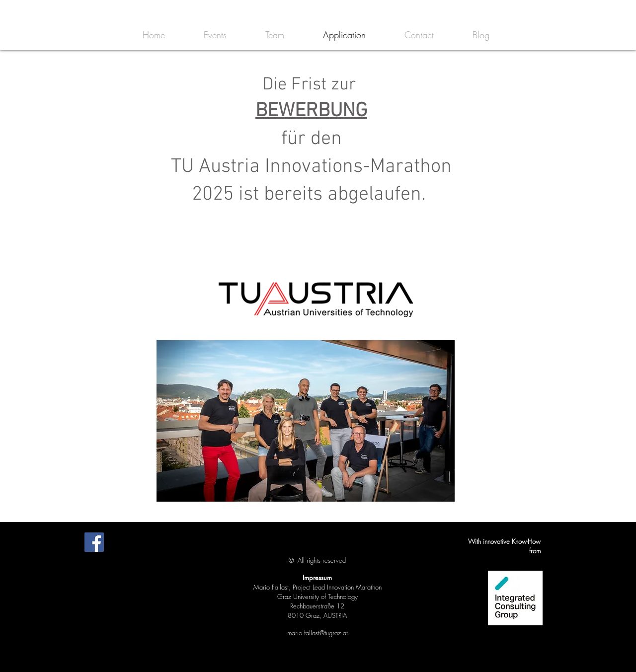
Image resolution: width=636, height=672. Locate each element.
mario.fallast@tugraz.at (318, 633)
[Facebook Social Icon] (94, 542)
